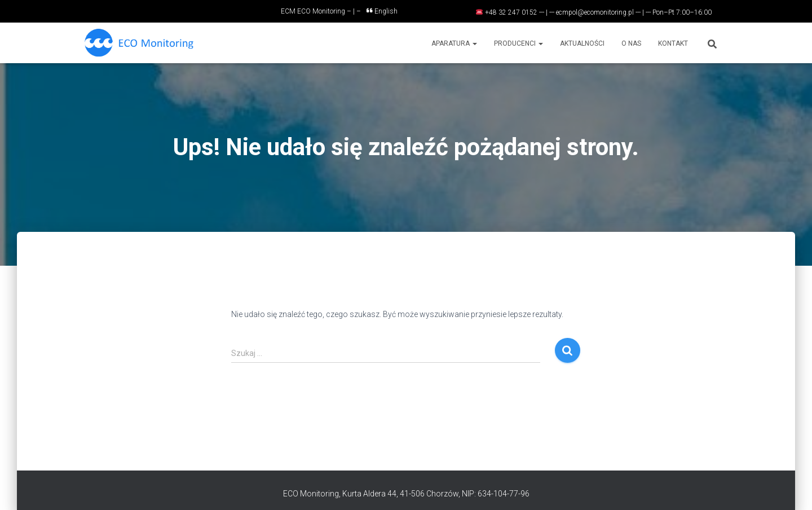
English (382, 11)
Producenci (518, 43)
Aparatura (454, 43)
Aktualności (582, 43)
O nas (631, 43)
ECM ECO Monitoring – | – (321, 11)
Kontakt (673, 43)
